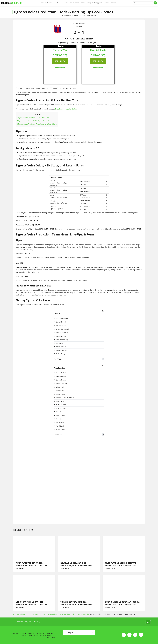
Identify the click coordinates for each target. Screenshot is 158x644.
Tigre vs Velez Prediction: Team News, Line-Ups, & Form (37, 124)
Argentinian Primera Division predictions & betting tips (69, 614)
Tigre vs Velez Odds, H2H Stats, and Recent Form (34, 121)
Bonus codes (74, 3)
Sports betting (86, 3)
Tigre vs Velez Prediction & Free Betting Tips (33, 118)
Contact (16, 633)
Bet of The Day (62, 3)
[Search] (143, 3)
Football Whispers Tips (37, 614)
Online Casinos (110, 3)
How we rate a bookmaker (51, 635)
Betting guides (98, 3)
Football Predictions (48, 3)
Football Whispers (20, 614)
